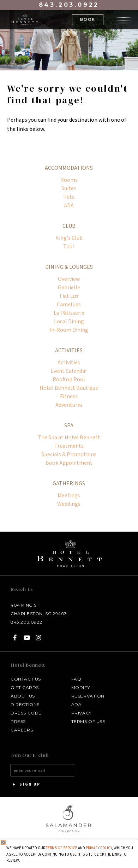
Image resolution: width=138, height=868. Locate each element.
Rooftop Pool (69, 380)
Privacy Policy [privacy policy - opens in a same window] (99, 848)
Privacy (82, 713)
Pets (69, 197)
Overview (69, 279)
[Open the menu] (124, 19)
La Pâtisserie (69, 313)
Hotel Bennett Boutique (69, 388)
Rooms (69, 180)
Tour (69, 247)
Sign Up (25, 785)
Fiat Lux (69, 296)
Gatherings (69, 484)
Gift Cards (25, 687)
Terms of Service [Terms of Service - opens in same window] (62, 848)
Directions (25, 704)
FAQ (76, 679)
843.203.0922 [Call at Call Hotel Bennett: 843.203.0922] (26, 622)
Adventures (69, 405)
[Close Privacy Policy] (3, 843)
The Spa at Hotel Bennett (69, 438)
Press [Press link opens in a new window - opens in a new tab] (18, 721)
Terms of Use (88, 721)
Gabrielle (69, 288)
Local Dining (69, 322)
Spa (69, 426)
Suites (69, 189)
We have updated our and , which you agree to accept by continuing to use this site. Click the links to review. (70, 854)
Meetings (69, 496)
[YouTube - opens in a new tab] (27, 638)
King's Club (69, 238)
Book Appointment (69, 463)
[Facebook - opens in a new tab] (15, 638)
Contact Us (26, 679)
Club (69, 226)
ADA (69, 206)
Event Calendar (69, 371)
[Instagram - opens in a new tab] (39, 638)
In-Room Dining (69, 330)
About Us (23, 696)
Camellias (69, 305)
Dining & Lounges (69, 267)
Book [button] (88, 19)
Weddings (69, 504)
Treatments (69, 446)
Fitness (69, 397)
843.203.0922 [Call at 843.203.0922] (69, 5)
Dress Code (26, 713)
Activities (69, 351)
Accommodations (69, 168)
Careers (22, 730)
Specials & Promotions (69, 455)
